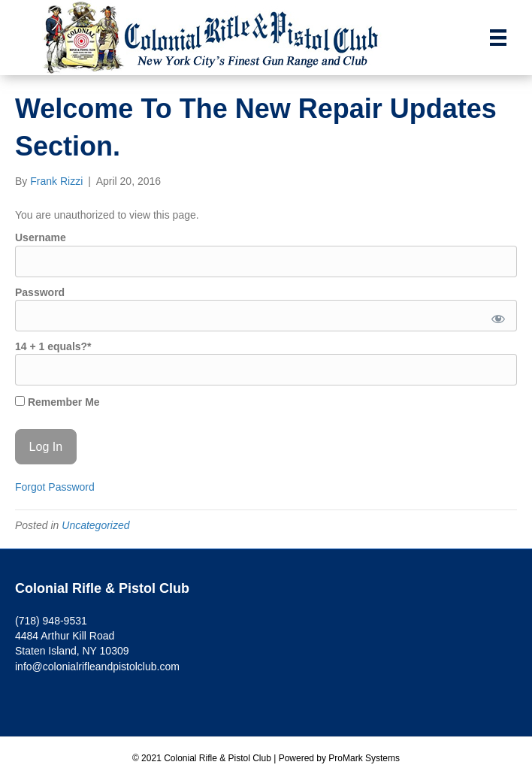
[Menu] (498, 38)
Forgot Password (55, 487)
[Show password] (496, 316)
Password (40, 292)
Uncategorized (95, 525)
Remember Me (57, 402)
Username (41, 237)
